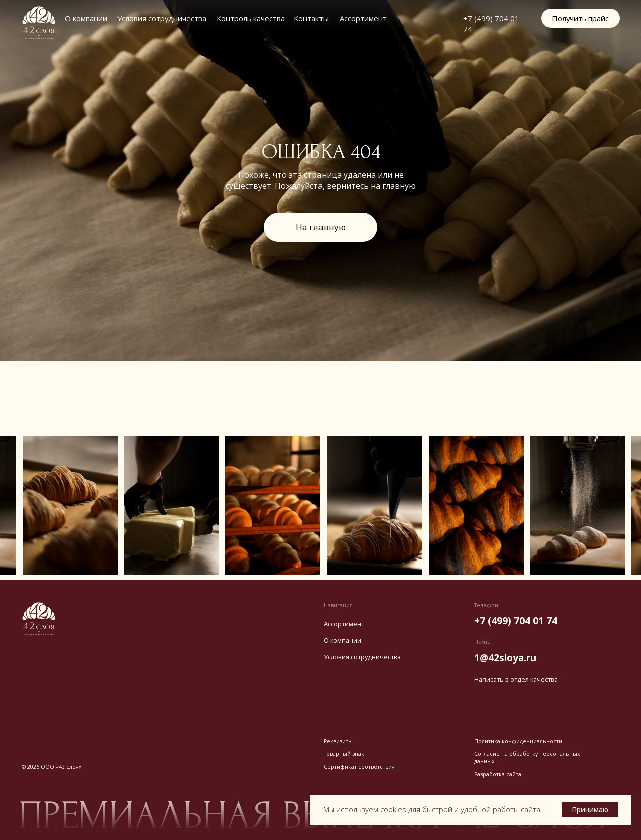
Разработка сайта (498, 774)
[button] (581, 18)
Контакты (311, 18)
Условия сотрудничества (162, 18)
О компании (86, 18)
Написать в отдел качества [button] (516, 679)
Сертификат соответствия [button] (359, 767)
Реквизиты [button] (338, 741)
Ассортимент (363, 18)
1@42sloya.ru (505, 657)
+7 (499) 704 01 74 (516, 620)
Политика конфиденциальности (518, 741)
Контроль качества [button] (251, 18)
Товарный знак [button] (344, 754)
